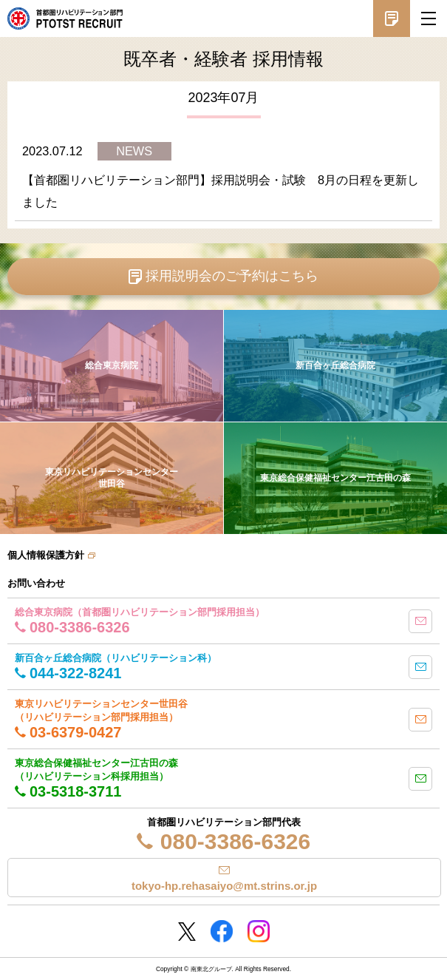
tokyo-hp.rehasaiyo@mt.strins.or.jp (224, 886)
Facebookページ (222, 931)
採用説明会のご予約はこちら (232, 276)
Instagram (259, 931)
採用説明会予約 (392, 18)
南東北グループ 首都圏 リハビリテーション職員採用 (65, 18)
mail (420, 621)
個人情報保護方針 (46, 555)
